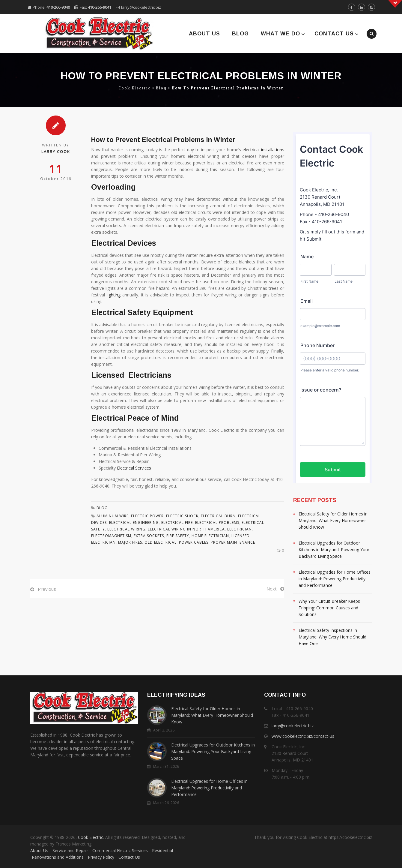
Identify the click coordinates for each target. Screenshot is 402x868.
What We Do (280, 34)
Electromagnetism (111, 536)
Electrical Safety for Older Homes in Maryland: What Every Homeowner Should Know (333, 520)
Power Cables (194, 542)
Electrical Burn (218, 516)
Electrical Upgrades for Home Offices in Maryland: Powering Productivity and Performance (335, 579)
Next (272, 589)
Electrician (240, 529)
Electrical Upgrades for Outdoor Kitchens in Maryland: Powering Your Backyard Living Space (334, 550)
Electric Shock (182, 516)
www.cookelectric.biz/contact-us (303, 736)
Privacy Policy (101, 857)
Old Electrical (161, 542)
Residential (162, 850)
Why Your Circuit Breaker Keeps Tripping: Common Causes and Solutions (329, 608)
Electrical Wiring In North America (186, 529)
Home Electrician (210, 536)
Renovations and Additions (58, 857)
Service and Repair (70, 850)
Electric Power (147, 516)
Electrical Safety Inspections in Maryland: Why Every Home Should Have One (332, 637)
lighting (114, 295)
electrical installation (262, 150)
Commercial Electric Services (120, 850)
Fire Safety (178, 536)
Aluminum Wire (113, 516)
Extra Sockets (149, 536)
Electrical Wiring (126, 529)
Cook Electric (91, 837)
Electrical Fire (177, 523)
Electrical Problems (217, 523)
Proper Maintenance (233, 542)
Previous (47, 589)
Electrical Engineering (134, 523)
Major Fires (130, 542)
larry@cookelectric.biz (141, 7)
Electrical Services (134, 468)
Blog (240, 34)
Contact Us (334, 34)
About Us (204, 34)
